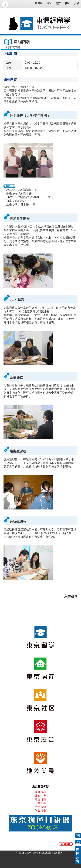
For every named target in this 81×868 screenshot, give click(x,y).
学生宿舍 (40, 810)
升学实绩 (40, 807)
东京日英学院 (12, 47)
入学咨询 (71, 596)
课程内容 (40, 796)
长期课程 (40, 792)
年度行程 (40, 799)
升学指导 (40, 803)
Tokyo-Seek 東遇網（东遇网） (48, 853)
